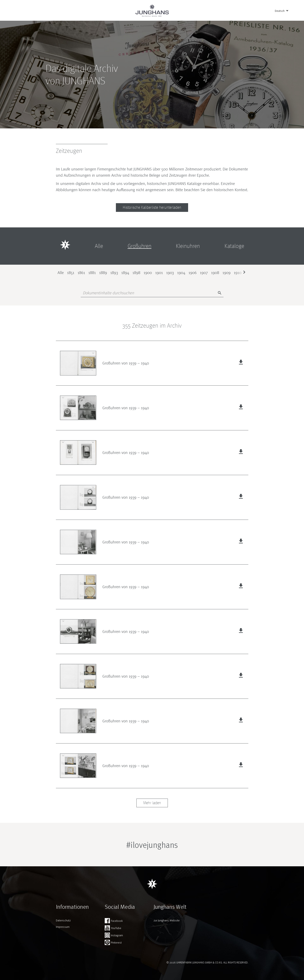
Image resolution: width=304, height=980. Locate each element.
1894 (125, 272)
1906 (193, 272)
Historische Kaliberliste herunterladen (152, 208)
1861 (81, 272)
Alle (61, 272)
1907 (204, 272)
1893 (114, 272)
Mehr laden (152, 803)
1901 (159, 272)
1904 (181, 272)
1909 (226, 272)
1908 (215, 272)
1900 (148, 272)
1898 (136, 272)
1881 (92, 272)
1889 (103, 272)
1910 (238, 272)
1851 (71, 272)
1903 (170, 272)
